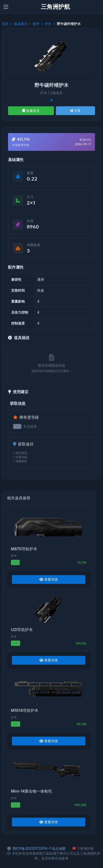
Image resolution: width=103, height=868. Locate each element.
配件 (36, 24)
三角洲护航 (55, 7)
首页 (5, 24)
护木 (48, 24)
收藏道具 (31, 111)
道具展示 (21, 24)
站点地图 (59, 848)
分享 (75, 111)
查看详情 (49, 579)
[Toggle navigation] (6, 7)
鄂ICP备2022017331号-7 (32, 848)
